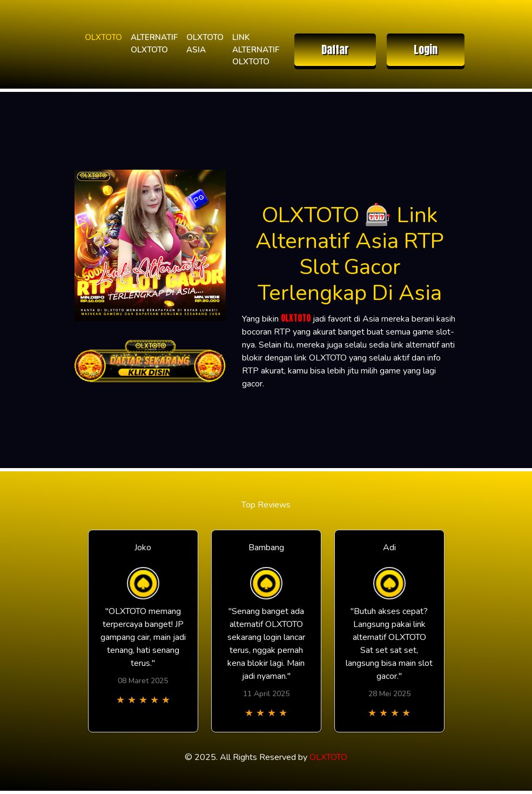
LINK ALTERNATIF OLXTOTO (256, 49)
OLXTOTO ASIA (205, 44)
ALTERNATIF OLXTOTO (154, 44)
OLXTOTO (103, 37)
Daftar (335, 49)
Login (426, 49)
